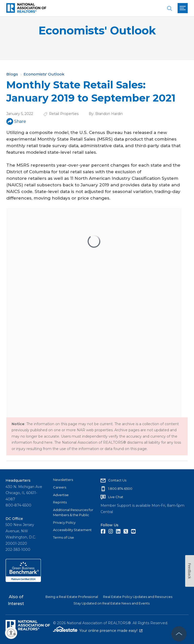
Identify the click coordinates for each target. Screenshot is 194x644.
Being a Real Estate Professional (72, 597)
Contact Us (117, 480)
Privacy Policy (64, 522)
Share (16, 121)
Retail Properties (64, 114)
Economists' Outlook (97, 31)
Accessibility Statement (72, 530)
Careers (60, 487)
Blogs (12, 74)
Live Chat (116, 497)
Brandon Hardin (109, 114)
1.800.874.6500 (120, 489)
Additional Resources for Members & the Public (73, 512)
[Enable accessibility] (11, 633)
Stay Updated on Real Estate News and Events (112, 603)
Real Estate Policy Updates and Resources (138, 597)
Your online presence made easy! (111, 631)
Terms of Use (64, 537)
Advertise (61, 495)
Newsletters (63, 480)
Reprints (60, 502)
